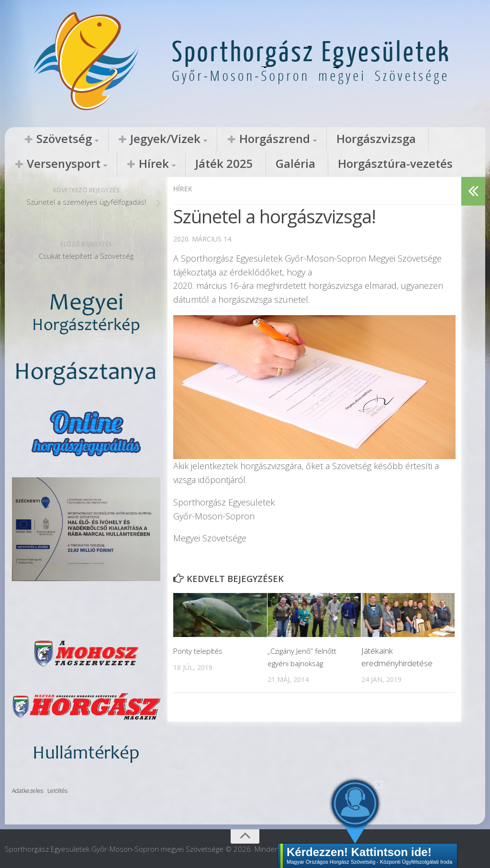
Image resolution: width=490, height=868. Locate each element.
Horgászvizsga (284, 139)
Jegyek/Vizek (126, 139)
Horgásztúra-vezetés (153, 165)
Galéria (82, 165)
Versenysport (364, 139)
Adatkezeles (28, 790)
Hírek (432, 139)
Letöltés (57, 790)
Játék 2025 (33, 165)
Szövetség (50, 139)
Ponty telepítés (200, 650)
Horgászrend (207, 139)
